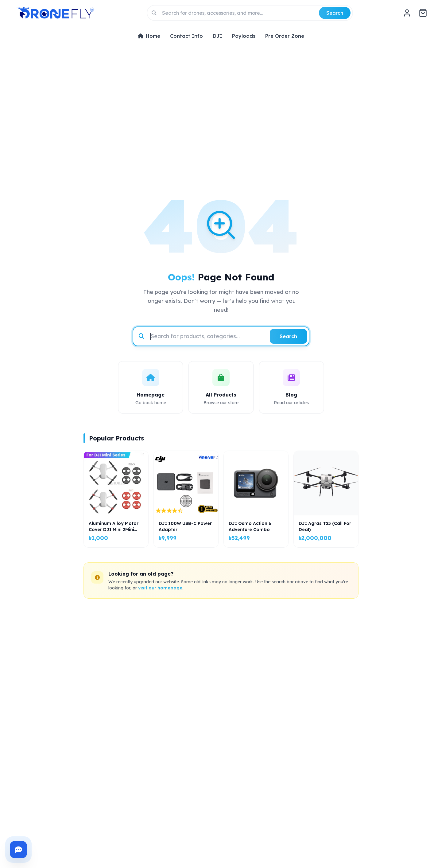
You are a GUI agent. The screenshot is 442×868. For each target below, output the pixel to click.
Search (335, 13)
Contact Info (186, 36)
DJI (217, 36)
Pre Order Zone (285, 36)
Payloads (244, 36)
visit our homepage (160, 588)
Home (149, 36)
